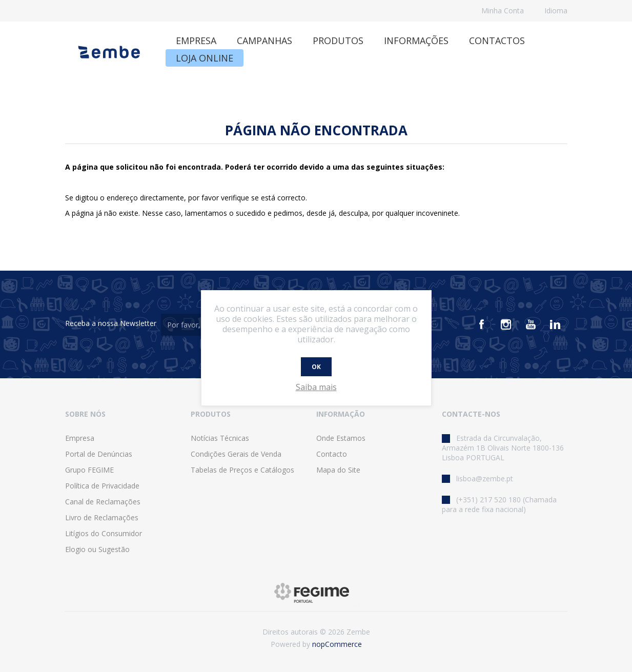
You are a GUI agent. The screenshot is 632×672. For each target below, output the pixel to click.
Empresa (80, 438)
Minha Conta (503, 11)
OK (316, 367)
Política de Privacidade (102, 486)
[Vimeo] (555, 324)
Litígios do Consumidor (104, 533)
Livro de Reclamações (102, 517)
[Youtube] (531, 324)
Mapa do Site (338, 470)
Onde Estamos (341, 438)
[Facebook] (481, 324)
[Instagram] (506, 324)
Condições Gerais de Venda (236, 454)
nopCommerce (337, 644)
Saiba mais (316, 387)
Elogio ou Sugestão (97, 549)
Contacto (332, 454)
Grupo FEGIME (89, 470)
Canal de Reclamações (103, 502)
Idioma (556, 11)
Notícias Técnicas (220, 438)
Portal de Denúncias (99, 454)
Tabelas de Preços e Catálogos (242, 470)
